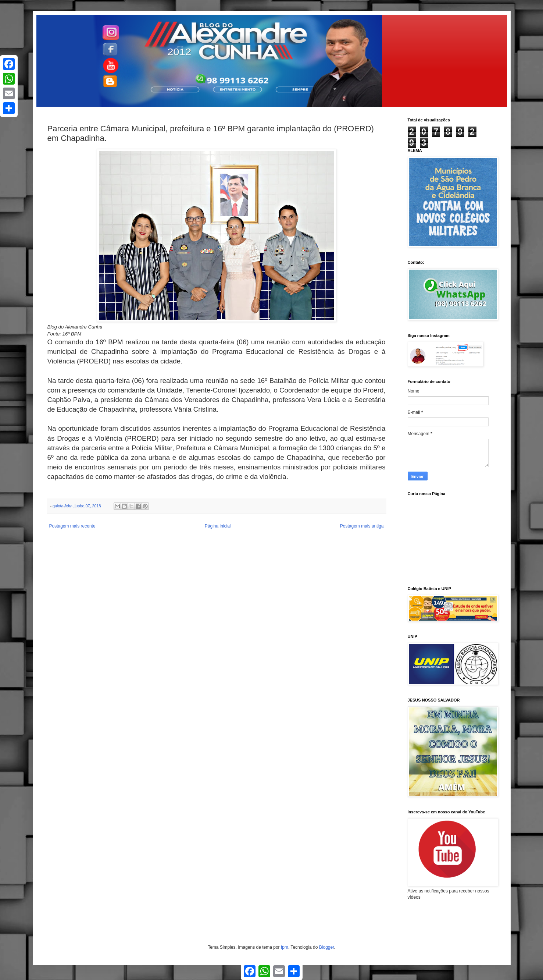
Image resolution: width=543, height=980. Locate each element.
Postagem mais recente (72, 526)
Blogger (327, 947)
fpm (285, 947)
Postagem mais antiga (362, 526)
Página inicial (218, 526)
